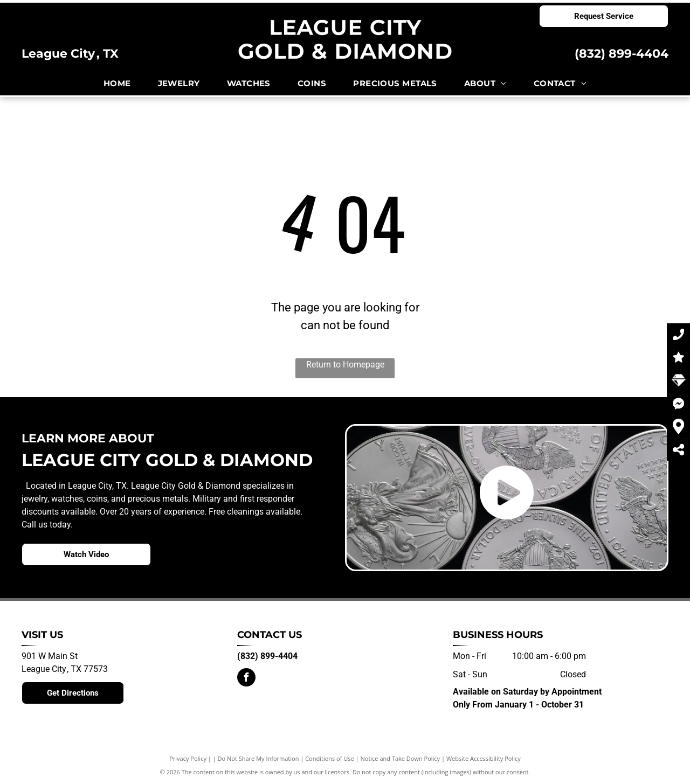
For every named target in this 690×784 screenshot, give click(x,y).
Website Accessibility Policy (484, 758)
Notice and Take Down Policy (401, 758)
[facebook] (246, 679)
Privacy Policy (188, 758)
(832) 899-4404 (622, 54)
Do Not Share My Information (258, 758)
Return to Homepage (345, 365)
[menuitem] (117, 84)
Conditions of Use (330, 758)
